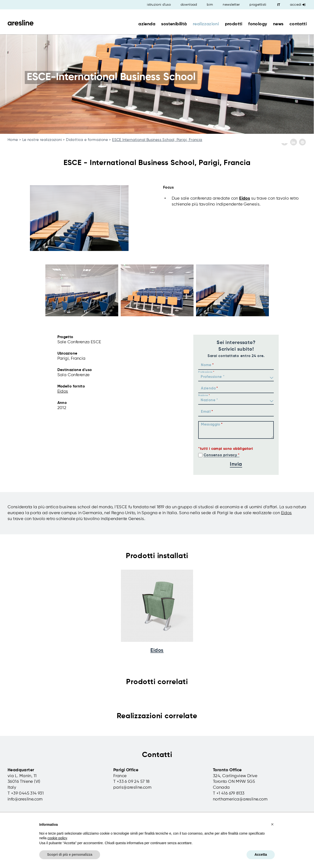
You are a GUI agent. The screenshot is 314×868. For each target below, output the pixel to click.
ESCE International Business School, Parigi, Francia (157, 140)
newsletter (231, 5)
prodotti (234, 24)
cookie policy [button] (57, 838)
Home (13, 140)
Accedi (298, 5)
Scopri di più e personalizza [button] (70, 854)
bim (210, 5)
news (278, 24)
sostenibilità (174, 24)
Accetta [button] (261, 854)
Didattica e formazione (87, 140)
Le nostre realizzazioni (42, 140)
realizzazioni (206, 24)
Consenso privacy (220, 455)
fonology (258, 24)
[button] (272, 824)
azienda (147, 24)
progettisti (258, 5)
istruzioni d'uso (159, 5)
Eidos (245, 199)
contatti (298, 24)
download (189, 5)
